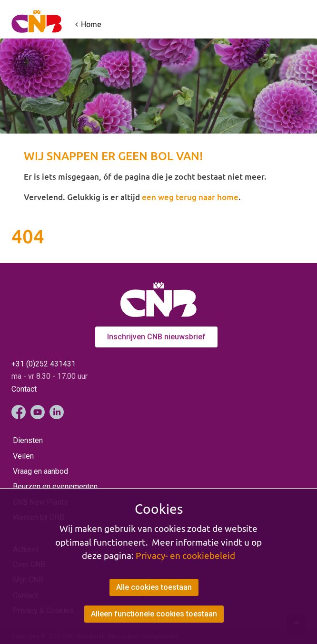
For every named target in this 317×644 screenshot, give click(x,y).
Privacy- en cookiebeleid (185, 556)
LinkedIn (57, 412)
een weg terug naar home (190, 197)
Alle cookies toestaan (154, 587)
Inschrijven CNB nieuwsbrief (156, 337)
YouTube (38, 412)
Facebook (19, 412)
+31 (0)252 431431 (44, 364)
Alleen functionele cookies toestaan (154, 614)
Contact (24, 389)
